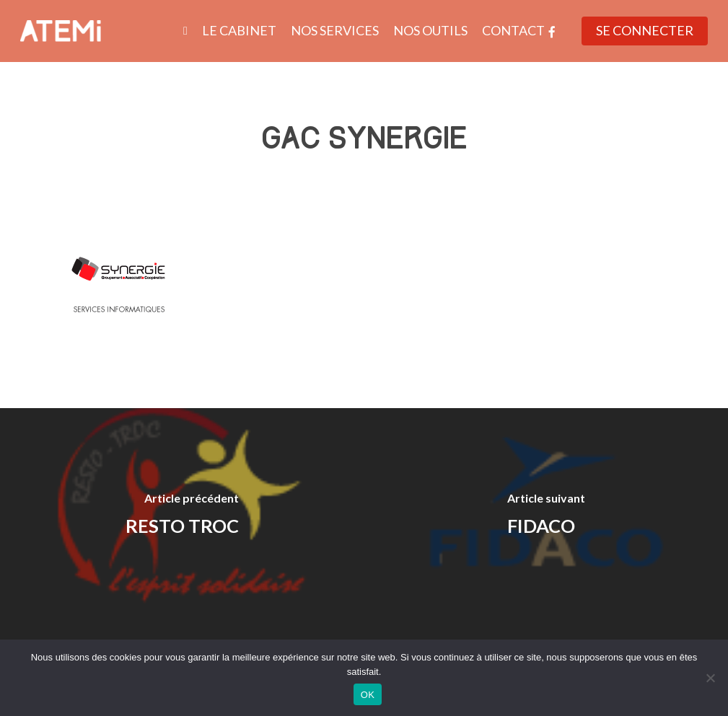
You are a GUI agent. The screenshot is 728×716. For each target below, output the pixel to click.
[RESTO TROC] (182, 516)
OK (368, 695)
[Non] (710, 678)
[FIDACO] (547, 516)
